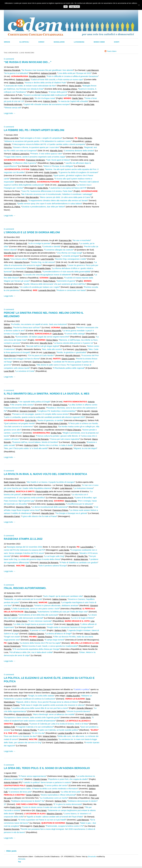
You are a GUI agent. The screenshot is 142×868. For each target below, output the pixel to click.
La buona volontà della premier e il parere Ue (73, 343)
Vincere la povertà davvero (78, 711)
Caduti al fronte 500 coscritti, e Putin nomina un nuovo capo (57, 79)
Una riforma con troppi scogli (69, 253)
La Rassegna (79, 42)
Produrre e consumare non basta (71, 290)
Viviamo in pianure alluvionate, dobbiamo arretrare (56, 605)
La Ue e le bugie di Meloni (83, 618)
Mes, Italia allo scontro (52, 349)
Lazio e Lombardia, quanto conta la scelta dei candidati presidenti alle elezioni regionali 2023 (45, 417)
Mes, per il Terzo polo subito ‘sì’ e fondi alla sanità (26, 448)
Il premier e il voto (38, 630)
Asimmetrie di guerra (66, 281)
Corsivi (41, 42)
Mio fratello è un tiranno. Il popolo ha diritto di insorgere (51, 482)
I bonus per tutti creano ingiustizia (65, 439)
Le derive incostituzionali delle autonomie (50, 507)
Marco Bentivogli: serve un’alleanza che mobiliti (54, 714)
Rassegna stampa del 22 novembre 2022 (24, 547)
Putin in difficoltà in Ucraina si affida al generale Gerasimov (73, 76)
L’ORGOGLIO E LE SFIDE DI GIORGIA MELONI (32, 232)
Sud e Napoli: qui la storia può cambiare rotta (63, 596)
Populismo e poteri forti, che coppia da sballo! (68, 779)
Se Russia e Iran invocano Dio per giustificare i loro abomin (48, 70)
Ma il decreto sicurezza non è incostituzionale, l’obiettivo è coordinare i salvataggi (57, 194)
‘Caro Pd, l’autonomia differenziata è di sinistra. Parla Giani (47, 191)
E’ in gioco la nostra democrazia (68, 804)
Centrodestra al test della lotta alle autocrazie (38, 615)
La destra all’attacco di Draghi (59, 634)
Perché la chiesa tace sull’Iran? (27, 327)
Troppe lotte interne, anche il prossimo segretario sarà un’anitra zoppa (35, 157)
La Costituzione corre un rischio (54, 798)
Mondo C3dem (99, 42)
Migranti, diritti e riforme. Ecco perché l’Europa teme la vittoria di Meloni (47, 702)
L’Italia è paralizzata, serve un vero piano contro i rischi (35, 609)
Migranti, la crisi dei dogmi (85, 448)
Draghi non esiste (12, 637)
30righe (7, 42)
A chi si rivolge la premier (39, 243)
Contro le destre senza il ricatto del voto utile (42, 807)
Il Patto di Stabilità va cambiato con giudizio (79, 562)
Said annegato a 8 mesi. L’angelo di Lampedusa (41, 138)
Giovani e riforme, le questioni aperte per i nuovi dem (36, 147)
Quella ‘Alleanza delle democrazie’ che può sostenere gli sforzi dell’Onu (55, 284)
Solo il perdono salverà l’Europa (53, 566)
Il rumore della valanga (75, 334)
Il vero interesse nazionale (40, 621)
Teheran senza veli (13, 108)
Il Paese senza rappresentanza (33, 776)
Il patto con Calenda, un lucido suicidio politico (58, 730)
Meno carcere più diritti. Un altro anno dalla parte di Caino (65, 197)
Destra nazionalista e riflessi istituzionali (58, 795)
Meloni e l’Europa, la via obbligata (58, 166)
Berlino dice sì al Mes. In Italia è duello (56, 445)
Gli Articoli (24, 42)
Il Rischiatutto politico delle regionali (69, 368)
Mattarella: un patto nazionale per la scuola (23, 599)
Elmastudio (92, 857)
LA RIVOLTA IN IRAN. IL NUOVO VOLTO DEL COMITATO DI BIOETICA (45, 474)
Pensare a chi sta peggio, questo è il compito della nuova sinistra (40, 414)
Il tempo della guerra (58, 92)
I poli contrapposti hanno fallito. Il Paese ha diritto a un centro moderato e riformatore (41, 789)
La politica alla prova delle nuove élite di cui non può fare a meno (40, 708)
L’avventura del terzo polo (20, 792)
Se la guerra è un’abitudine (16, 73)
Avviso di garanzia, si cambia (50, 420)
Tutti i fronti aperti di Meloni (58, 160)
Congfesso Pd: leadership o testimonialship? (57, 411)
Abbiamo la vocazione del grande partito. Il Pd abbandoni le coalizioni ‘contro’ (38, 141)
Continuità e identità (51, 247)
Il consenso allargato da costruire (59, 250)
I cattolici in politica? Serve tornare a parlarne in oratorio (47, 782)
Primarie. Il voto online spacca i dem (46, 154)
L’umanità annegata (70, 256)
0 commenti (9, 59)
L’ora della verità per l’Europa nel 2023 (74, 73)
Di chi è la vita (38, 733)
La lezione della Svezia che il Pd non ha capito (40, 643)
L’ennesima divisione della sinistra (79, 151)
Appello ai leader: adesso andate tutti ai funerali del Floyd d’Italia (55, 817)
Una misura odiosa (19, 259)
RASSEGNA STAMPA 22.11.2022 (23, 539)
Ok (66, 7)
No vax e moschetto (82, 240)
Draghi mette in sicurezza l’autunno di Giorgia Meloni (70, 627)
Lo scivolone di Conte (25, 371)
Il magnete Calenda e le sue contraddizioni (35, 727)
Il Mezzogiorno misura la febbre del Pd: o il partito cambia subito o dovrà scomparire (49, 144)
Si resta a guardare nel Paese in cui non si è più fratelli (42, 820)
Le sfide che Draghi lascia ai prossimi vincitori (33, 624)
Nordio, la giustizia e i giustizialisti (72, 352)
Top (19, 862)
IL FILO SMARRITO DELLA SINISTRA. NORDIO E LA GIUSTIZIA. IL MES (47, 394)
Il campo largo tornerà (55, 640)
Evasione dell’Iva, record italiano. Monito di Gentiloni (35, 442)
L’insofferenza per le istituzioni (80, 504)
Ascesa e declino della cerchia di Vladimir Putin (45, 83)
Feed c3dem (112, 51)
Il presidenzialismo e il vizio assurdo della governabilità (67, 272)
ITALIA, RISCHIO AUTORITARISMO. (25, 588)
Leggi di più (74, 7)
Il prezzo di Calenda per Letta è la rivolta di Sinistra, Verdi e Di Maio (59, 724)
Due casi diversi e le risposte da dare (20, 736)
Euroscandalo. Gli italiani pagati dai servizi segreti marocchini (42, 337)
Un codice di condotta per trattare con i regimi (40, 287)
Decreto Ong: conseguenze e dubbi (71, 259)
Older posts (10, 851)
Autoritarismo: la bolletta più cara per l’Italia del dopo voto (63, 612)
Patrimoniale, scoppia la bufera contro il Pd (65, 826)
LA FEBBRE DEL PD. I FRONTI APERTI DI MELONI (34, 130)
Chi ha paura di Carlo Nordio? (41, 355)
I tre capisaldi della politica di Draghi (34, 402)
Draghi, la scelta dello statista (41, 696)
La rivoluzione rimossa (84, 488)
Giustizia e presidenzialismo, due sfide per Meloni (43, 207)
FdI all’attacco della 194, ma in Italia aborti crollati (31, 652)
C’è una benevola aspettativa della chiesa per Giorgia (36, 649)
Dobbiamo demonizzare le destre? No (28, 801)
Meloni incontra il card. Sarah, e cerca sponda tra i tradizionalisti (50, 646)
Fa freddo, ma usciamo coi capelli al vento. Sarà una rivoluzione (39, 324)
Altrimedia (22, 859)
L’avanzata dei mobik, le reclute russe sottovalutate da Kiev (30, 86)
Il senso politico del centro (56, 785)
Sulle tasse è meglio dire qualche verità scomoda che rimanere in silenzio (53, 705)
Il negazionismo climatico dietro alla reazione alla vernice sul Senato (58, 200)
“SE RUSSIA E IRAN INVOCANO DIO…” (28, 62)
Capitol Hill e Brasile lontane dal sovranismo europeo (47, 104)
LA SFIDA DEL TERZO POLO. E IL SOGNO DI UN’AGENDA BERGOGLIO (47, 768)
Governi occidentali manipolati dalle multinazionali (45, 95)
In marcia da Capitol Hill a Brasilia (73, 101)
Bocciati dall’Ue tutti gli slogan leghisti (43, 346)
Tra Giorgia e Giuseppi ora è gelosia (71, 513)
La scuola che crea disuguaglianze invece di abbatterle (47, 275)
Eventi (117, 42)
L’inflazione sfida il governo (25, 163)
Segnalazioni (59, 42)
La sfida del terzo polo (71, 792)
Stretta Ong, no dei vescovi (43, 262)
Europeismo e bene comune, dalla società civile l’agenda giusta (32, 717)
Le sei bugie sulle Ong (54, 556)
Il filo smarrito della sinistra (22, 405)
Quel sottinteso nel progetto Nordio (20, 423)
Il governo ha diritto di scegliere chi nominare (78, 172)
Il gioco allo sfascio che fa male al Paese (39, 516)
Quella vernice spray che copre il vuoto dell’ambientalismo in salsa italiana (50, 204)
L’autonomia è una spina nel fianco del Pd (68, 188)
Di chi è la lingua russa (45, 98)
